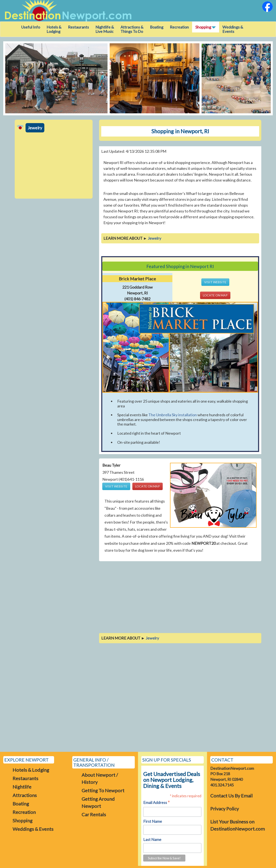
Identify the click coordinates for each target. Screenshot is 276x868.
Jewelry (35, 128)
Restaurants (78, 27)
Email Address (157, 803)
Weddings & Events (233, 29)
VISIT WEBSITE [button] (215, 282)
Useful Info (31, 27)
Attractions (25, 795)
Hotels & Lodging (54, 29)
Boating (157, 27)
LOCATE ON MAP (215, 295)
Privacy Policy (225, 809)
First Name (153, 821)
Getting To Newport (103, 790)
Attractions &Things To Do (132, 29)
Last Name (152, 839)
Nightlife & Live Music (105, 29)
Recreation (179, 27)
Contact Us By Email (231, 796)
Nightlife (22, 787)
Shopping (22, 821)
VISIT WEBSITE (116, 486)
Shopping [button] (206, 27)
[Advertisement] (54, 166)
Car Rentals (94, 814)
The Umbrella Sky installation (173, 415)
